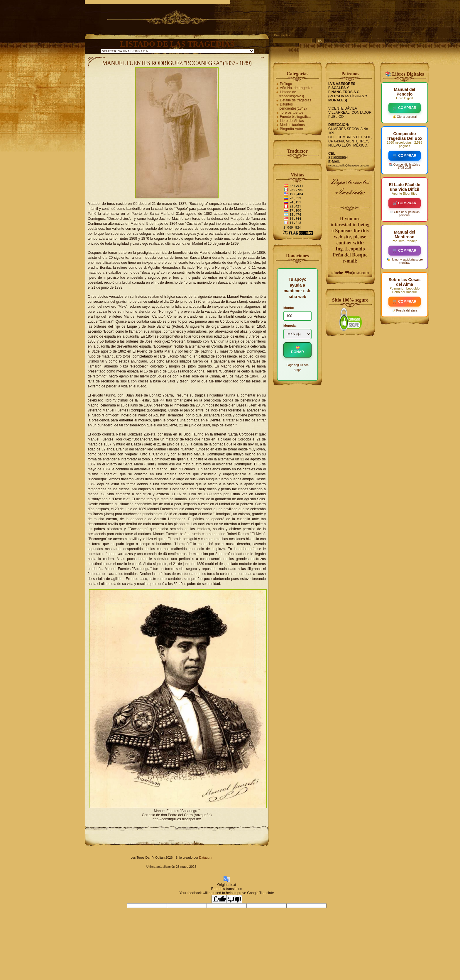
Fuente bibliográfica (295, 117)
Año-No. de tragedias (296, 88)
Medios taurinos (292, 125)
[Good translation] (219, 899)
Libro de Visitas (292, 121)
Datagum (206, 857)
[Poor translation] (234, 899)
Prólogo (286, 84)
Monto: (289, 308)
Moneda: (290, 326)
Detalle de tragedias (296, 100)
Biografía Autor (291, 129)
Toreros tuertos (292, 113)
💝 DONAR (297, 350)
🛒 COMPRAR (405, 108)
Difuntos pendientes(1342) (293, 106)
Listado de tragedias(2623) (292, 94)
